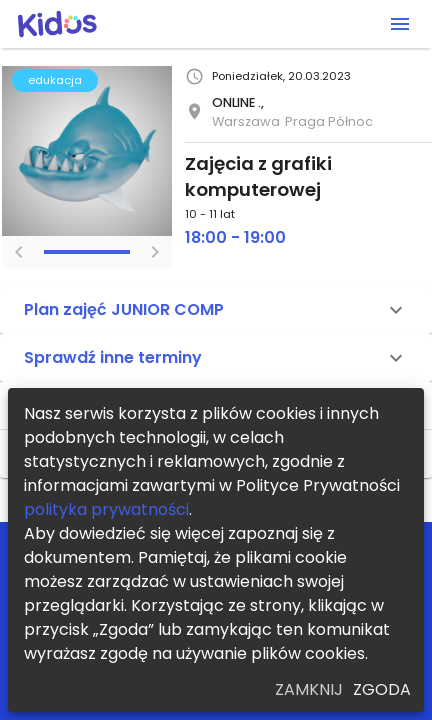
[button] (216, 310)
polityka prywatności (106, 509)
